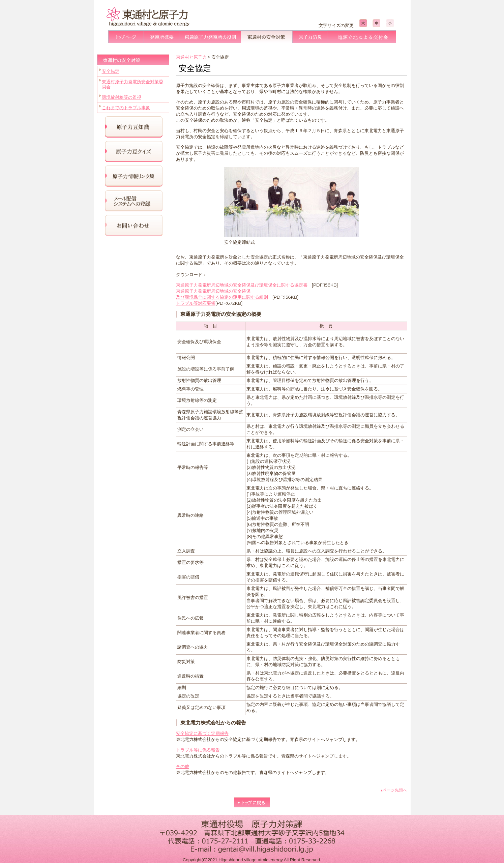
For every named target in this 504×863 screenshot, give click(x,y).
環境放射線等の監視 (122, 97)
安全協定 (111, 71)
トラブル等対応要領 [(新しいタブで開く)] (196, 303)
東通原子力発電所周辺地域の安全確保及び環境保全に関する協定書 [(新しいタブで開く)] (242, 285)
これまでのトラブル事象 (126, 108)
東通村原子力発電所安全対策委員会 (132, 84)
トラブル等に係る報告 (198, 750)
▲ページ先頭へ (394, 790)
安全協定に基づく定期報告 (202, 733)
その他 (183, 766)
